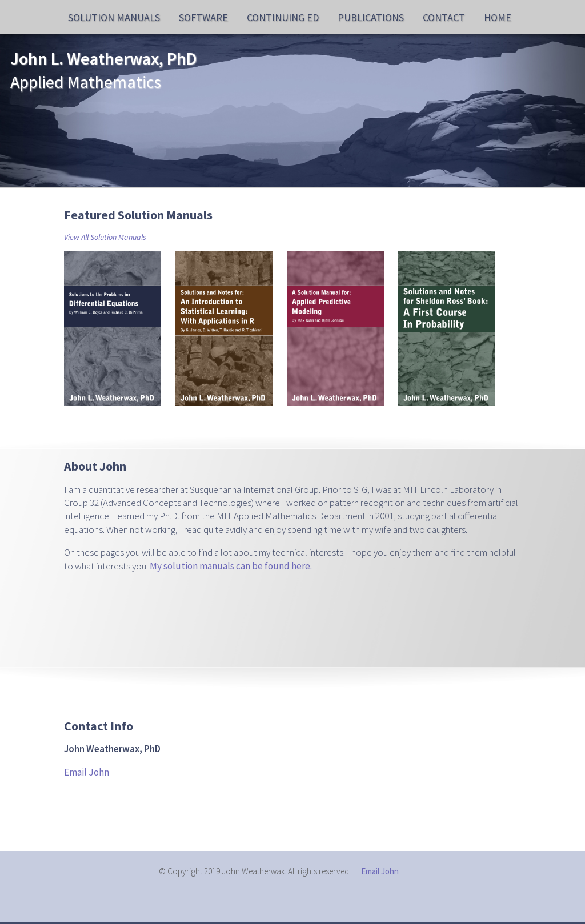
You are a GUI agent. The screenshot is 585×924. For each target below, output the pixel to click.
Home (498, 17)
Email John (87, 772)
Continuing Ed (283, 17)
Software (203, 17)
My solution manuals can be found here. (231, 566)
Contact (444, 17)
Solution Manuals (114, 17)
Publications (371, 17)
